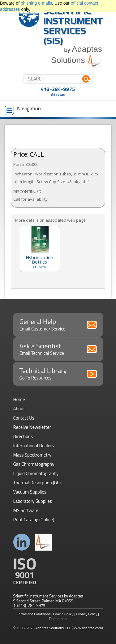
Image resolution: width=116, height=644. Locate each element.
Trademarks (58, 619)
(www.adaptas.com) (87, 628)
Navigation (23, 110)
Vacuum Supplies (30, 492)
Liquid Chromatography (36, 473)
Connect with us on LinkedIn (22, 542)
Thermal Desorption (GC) (37, 483)
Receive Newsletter (32, 427)
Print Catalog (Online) (34, 520)
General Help (58, 324)
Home (19, 399)
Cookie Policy (63, 614)
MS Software (26, 510)
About (19, 409)
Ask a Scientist (58, 349)
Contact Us (24, 418)
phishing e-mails (36, 3)
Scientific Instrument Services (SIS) (73, 26)
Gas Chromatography (34, 464)
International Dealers (34, 446)
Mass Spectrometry (32, 455)
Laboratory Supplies (33, 501)
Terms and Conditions (34, 614)
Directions (23, 436)
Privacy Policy (87, 614)
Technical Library (58, 373)
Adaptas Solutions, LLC (53, 628)
